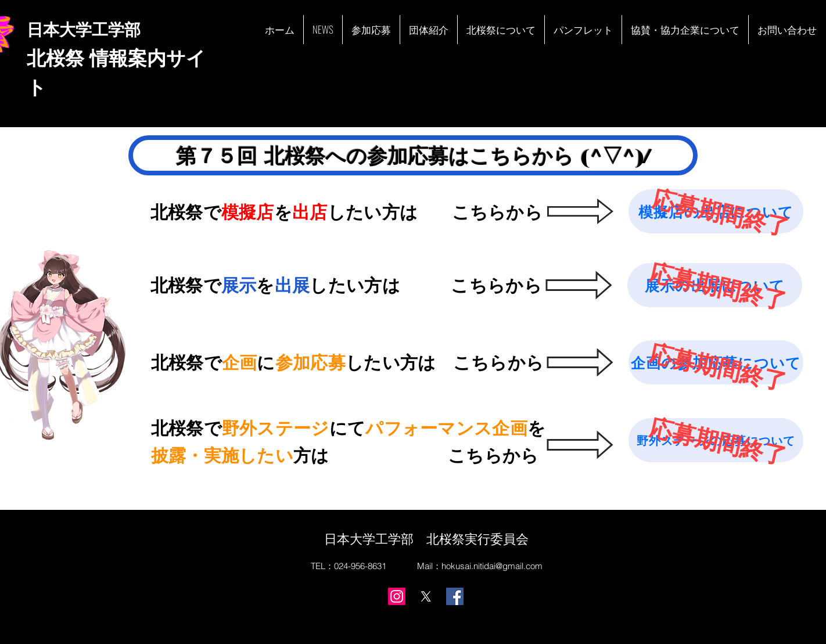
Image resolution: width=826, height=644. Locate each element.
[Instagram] (397, 596)
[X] (426, 596)
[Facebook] (455, 596)
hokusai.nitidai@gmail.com (492, 566)
